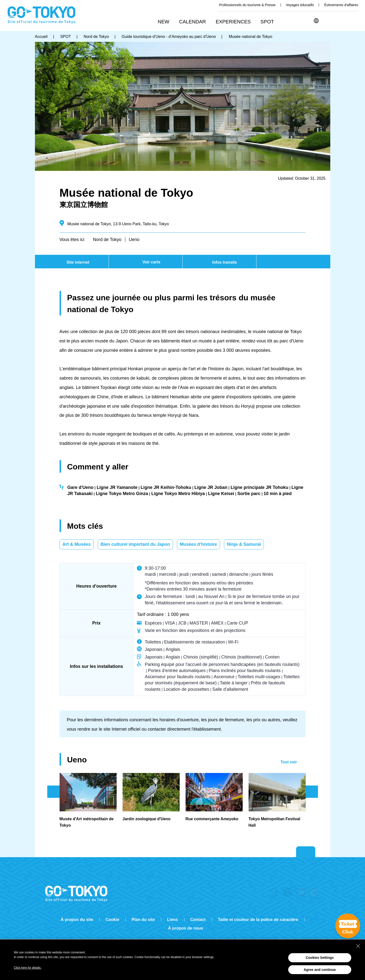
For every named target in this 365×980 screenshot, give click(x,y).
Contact (198, 920)
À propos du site (77, 920)
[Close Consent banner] (358, 946)
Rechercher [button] (329, 21)
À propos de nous (186, 928)
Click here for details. (28, 968)
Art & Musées (77, 544)
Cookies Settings (320, 958)
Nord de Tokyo (107, 240)
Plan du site (143, 920)
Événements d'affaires (341, 5)
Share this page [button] (341, 21)
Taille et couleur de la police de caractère (258, 920)
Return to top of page (306, 852)
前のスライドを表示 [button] (53, 792)
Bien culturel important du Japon (135, 544)
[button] (194, 22)
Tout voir (289, 762)
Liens (173, 920)
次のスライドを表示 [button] (312, 792)
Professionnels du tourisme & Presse (247, 5)
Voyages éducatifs (300, 5)
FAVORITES (354, 21)
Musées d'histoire (198, 544)
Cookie (112, 920)
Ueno (134, 240)
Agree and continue (320, 970)
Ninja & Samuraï (244, 544)
